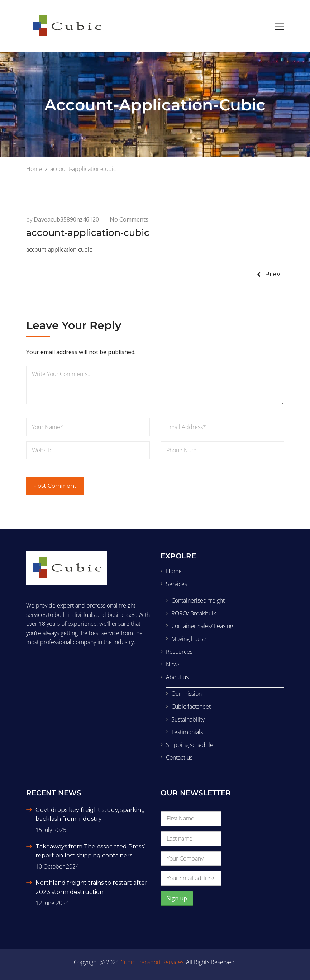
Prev (269, 274)
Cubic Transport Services (152, 962)
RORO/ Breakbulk (194, 613)
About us (177, 677)
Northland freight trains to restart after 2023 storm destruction (91, 887)
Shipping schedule (190, 745)
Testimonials (187, 732)
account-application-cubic (59, 249)
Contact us (179, 757)
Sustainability (188, 719)
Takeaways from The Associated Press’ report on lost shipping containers (90, 851)
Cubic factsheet (191, 707)
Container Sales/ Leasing (202, 626)
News (173, 664)
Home (174, 571)
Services (177, 584)
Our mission (187, 694)
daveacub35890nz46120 (66, 219)
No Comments (129, 219)
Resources (179, 652)
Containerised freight (198, 600)
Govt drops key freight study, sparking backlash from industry (90, 815)
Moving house (189, 639)
